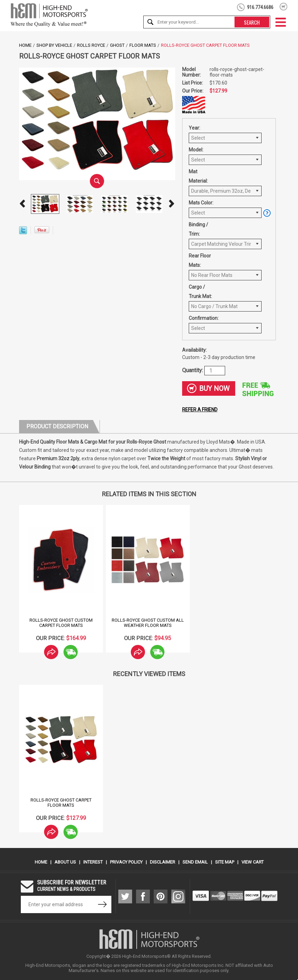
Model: (196, 150)
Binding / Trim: (198, 229)
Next (172, 204)
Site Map (225, 862)
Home (25, 45)
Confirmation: (203, 318)
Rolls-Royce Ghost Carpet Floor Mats (61, 803)
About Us (65, 862)
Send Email (195, 862)
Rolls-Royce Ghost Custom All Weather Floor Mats (148, 623)
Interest (93, 862)
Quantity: (193, 370)
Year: (194, 128)
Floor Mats (143, 45)
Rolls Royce (91, 45)
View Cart (253, 862)
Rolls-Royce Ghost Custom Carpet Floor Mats (61, 623)
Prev (23, 204)
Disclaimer (163, 862)
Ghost (117, 45)
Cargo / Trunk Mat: (200, 292)
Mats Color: (201, 203)
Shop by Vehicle (54, 45)
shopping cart (284, 7)
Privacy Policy (126, 862)
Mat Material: (198, 176)
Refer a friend (200, 410)
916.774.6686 (260, 7)
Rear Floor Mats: (200, 260)
